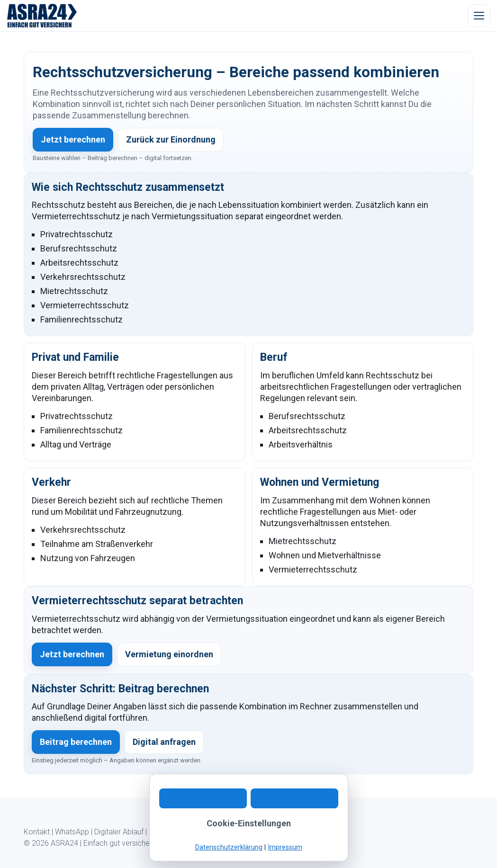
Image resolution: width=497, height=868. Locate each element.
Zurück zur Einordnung (171, 139)
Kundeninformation (180, 832)
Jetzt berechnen (73, 139)
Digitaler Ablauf (119, 832)
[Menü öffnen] (479, 16)
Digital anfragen (164, 742)
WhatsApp (72, 832)
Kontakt (37, 832)
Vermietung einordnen (169, 654)
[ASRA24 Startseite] (42, 16)
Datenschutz (237, 832)
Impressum (282, 832)
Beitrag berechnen (76, 742)
